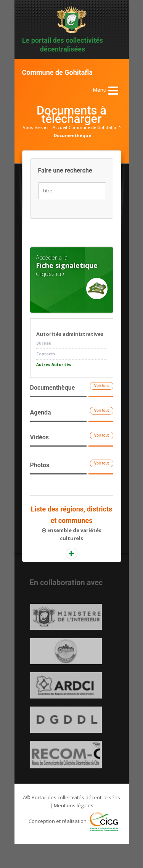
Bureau (44, 343)
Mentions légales (74, 829)
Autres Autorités (54, 365)
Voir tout (102, 386)
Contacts (46, 354)
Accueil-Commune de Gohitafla (84, 127)
